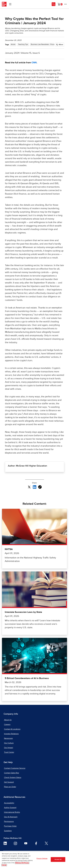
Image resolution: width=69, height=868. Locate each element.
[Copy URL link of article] (40, 487)
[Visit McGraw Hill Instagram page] (15, 843)
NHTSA (9, 549)
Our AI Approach (11, 817)
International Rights (12, 812)
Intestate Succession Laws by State (23, 612)
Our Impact (9, 748)
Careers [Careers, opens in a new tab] (7, 724)
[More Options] (66, 4)
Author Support (10, 808)
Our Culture (9, 743)
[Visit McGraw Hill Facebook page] (36, 843)
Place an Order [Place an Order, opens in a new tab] (10, 787)
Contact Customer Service (15, 768)
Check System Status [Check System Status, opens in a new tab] (13, 777)
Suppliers (8, 831)
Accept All (58, 859)
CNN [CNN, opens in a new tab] (34, 63)
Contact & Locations (12, 729)
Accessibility (9, 803)
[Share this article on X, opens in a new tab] (29, 487)
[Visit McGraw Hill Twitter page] (46, 843)
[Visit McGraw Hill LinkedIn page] (5, 843)
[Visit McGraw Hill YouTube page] (26, 843)
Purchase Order (10, 826)
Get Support (9, 782)
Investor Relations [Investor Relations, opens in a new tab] (11, 734)
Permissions (9, 821)
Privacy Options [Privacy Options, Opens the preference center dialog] (42, 859)
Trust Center (9, 752)
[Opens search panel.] (54, 4)
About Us (8, 720)
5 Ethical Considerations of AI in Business (27, 678)
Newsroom (8, 738)
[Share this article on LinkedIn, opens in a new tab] (35, 487)
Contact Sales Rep (12, 773)
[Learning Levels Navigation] (10, 4)
